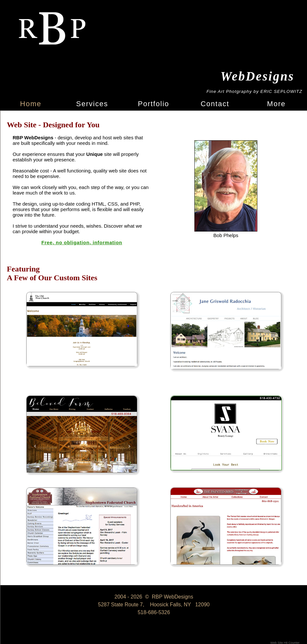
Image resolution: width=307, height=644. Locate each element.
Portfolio (154, 104)
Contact (215, 104)
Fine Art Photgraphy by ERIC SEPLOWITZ (254, 91)
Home (31, 104)
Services (92, 104)
